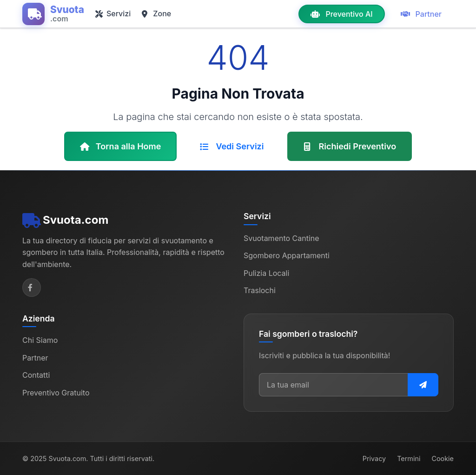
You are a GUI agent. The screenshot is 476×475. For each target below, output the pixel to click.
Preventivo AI (341, 14)
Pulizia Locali (266, 273)
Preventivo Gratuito (56, 393)
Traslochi (260, 290)
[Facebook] (32, 288)
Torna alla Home (121, 146)
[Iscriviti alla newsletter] (423, 385)
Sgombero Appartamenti (287, 255)
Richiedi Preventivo (350, 146)
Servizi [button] (113, 13)
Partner (421, 14)
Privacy (374, 458)
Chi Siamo (40, 340)
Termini (409, 458)
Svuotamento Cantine (281, 238)
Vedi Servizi (232, 146)
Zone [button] (156, 13)
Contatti (36, 375)
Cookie (443, 458)
